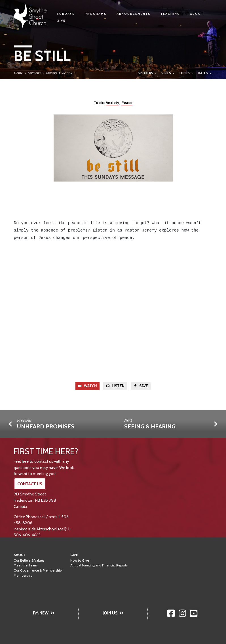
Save (141, 386)
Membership (23, 576)
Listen (115, 386)
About (197, 14)
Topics (187, 73)
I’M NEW (44, 613)
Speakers (148, 73)
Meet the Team (25, 566)
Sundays (66, 14)
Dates (205, 73)
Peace (127, 103)
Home (18, 73)
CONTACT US (30, 484)
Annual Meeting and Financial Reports (99, 566)
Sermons (34, 73)
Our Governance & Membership (38, 571)
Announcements (134, 14)
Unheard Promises (46, 427)
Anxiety (51, 73)
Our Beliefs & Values (29, 560)
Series (168, 73)
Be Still (67, 73)
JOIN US (113, 613)
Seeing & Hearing (150, 427)
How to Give (80, 560)
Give (61, 21)
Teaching (170, 14)
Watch (87, 386)
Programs (96, 14)
